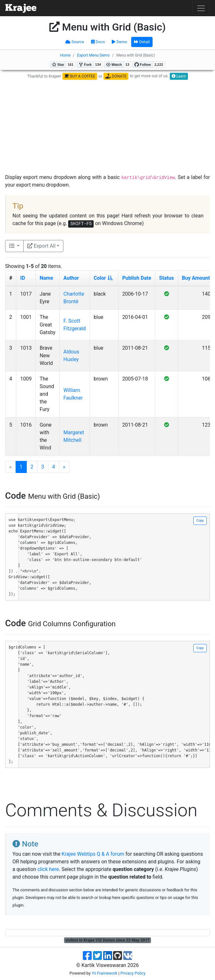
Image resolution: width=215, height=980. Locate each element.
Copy (200, 521)
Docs (98, 42)
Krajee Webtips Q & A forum (93, 854)
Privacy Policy (133, 973)
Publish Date (137, 278)
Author (71, 278)
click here (48, 869)
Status (167, 278)
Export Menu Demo (93, 55)
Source (75, 42)
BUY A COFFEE (80, 76)
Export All (41, 246)
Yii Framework (105, 973)
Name (46, 278)
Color (103, 278)
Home (65, 55)
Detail (142, 42)
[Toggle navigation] (201, 8)
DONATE (116, 76)
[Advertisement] (109, 127)
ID (22, 278)
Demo (119, 42)
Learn (179, 76)
